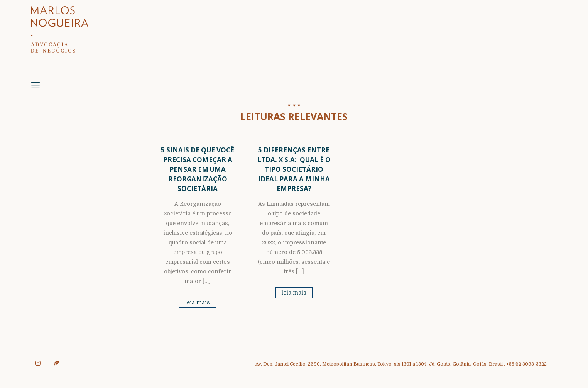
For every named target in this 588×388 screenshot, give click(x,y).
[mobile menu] (35, 85)
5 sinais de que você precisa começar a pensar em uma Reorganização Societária (198, 169)
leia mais (198, 302)
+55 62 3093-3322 (526, 364)
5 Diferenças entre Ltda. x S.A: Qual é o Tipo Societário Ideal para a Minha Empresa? (294, 169)
